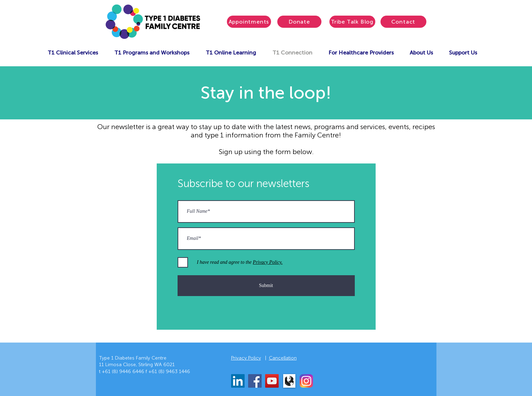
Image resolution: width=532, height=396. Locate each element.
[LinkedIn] (238, 381)
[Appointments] (249, 22)
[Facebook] (255, 381)
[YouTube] (272, 381)
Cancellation (283, 358)
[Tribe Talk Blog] (352, 22)
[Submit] (266, 286)
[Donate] (299, 22)
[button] (73, 53)
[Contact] (403, 22)
